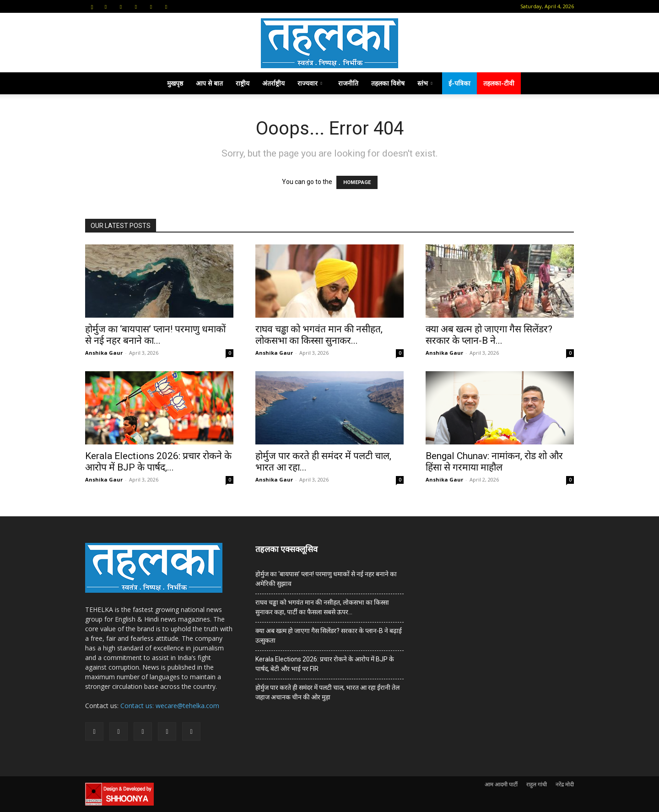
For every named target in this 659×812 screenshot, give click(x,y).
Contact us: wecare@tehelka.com (170, 706)
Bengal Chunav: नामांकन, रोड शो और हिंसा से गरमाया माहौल (494, 462)
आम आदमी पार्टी (501, 784)
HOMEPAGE (357, 182)
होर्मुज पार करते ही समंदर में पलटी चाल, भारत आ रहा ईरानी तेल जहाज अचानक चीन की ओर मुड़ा (327, 692)
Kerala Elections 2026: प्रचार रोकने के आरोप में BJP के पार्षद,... (158, 462)
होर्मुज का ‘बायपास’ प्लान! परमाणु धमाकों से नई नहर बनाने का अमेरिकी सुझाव (326, 579)
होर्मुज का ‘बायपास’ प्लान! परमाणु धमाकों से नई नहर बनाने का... (155, 335)
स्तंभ (425, 83)
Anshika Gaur (104, 353)
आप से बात (209, 83)
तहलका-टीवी (499, 83)
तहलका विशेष (388, 83)
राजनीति (348, 83)
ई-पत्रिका (459, 83)
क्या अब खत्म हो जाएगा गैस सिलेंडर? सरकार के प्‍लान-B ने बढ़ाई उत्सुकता (329, 636)
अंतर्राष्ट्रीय (273, 83)
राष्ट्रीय (243, 83)
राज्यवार (310, 83)
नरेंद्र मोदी (565, 784)
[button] (92, 6)
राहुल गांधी (537, 784)
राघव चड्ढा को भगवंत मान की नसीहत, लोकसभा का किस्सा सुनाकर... (319, 335)
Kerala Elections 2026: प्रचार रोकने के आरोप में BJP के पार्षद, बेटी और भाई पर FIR (325, 664)
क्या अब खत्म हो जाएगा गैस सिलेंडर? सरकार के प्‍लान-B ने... (489, 335)
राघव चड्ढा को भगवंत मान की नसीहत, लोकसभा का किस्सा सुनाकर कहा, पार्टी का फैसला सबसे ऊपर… (322, 607)
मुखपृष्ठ (175, 83)
